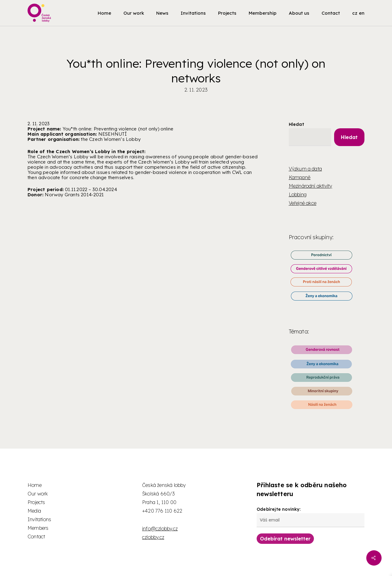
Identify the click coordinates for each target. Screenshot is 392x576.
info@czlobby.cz (160, 529)
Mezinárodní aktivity (311, 186)
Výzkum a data (305, 169)
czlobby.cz (153, 537)
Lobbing (298, 194)
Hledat (296, 124)
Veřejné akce (303, 203)
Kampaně (300, 177)
